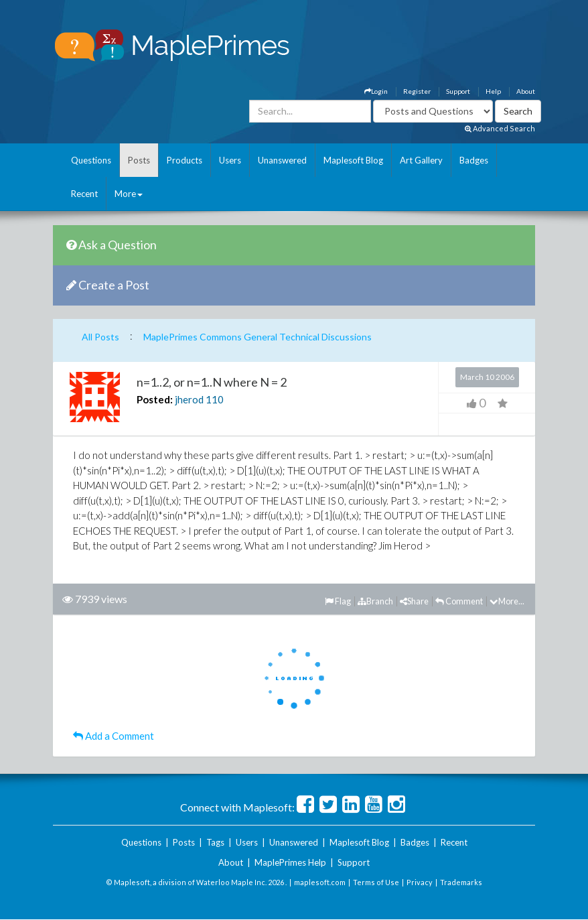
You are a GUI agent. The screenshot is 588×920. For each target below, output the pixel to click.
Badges (474, 160)
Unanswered (282, 160)
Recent (84, 194)
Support (458, 91)
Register (417, 91)
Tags (215, 842)
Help (493, 91)
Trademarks (461, 882)
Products (185, 160)
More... (507, 601)
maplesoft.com (320, 882)
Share (414, 601)
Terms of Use (376, 882)
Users (230, 160)
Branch (375, 601)
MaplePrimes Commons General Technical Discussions (258, 337)
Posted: (155, 399)
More (129, 194)
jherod (189, 399)
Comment (459, 601)
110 (215, 399)
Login (376, 91)
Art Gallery (421, 160)
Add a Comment (114, 736)
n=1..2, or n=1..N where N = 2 (212, 382)
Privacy (420, 882)
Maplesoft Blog (353, 160)
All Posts (100, 337)
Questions (91, 160)
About (526, 91)
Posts (139, 160)
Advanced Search (500, 128)
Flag (338, 601)
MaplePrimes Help (290, 862)
